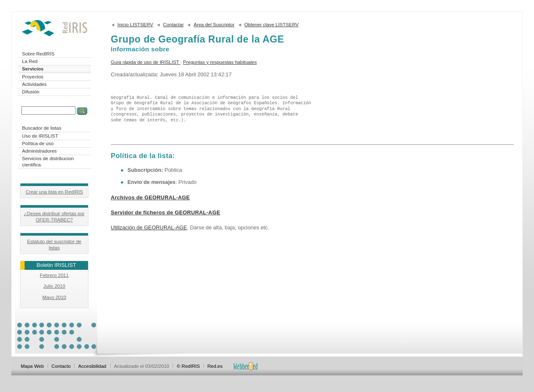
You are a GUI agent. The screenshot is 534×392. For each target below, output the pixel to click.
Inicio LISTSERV (136, 25)
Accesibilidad (92, 366)
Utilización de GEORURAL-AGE (149, 227)
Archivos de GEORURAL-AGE (151, 197)
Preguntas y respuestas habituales (220, 62)
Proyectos (33, 77)
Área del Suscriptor (214, 25)
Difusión (31, 92)
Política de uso (38, 143)
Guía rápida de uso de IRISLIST (146, 62)
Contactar (174, 25)
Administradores (39, 151)
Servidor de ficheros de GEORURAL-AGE (166, 212)
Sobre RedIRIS (38, 54)
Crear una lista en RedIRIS (54, 192)
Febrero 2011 (54, 275)
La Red (30, 61)
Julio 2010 (54, 286)
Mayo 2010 (54, 297)
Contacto (61, 366)
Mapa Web (32, 366)
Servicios (33, 69)
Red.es (215, 366)
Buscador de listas (42, 128)
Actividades (34, 84)
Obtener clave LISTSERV (272, 25)
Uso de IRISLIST (40, 136)
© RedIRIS (188, 366)
